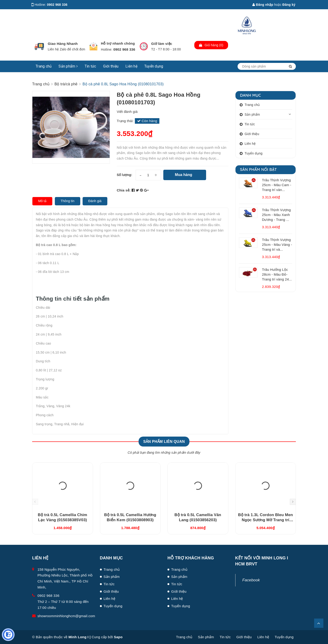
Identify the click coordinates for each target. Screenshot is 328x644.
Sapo (118, 637)
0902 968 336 (57, 5)
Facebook (251, 580)
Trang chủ (44, 66)
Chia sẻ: (124, 190)
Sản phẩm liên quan (164, 442)
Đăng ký (289, 5)
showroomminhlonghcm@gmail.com (66, 616)
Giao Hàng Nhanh (63, 44)
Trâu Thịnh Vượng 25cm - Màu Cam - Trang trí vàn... (277, 185)
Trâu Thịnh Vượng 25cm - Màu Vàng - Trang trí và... (277, 245)
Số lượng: (125, 175)
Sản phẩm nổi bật (258, 169)
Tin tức (90, 66)
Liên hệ (131, 66)
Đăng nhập (263, 5)
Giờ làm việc (162, 44)
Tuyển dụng (154, 66)
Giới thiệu (111, 66)
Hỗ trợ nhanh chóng (118, 43)
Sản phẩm (68, 66)
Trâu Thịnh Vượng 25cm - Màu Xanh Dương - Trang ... (277, 215)
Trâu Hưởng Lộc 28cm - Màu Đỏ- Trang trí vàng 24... (277, 274)
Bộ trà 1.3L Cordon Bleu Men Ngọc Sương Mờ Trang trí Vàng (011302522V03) (265, 520)
